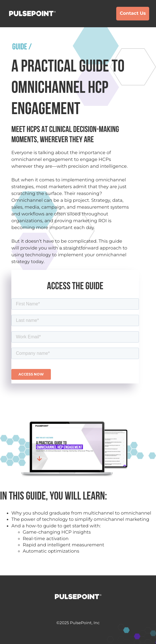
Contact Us (133, 13)
